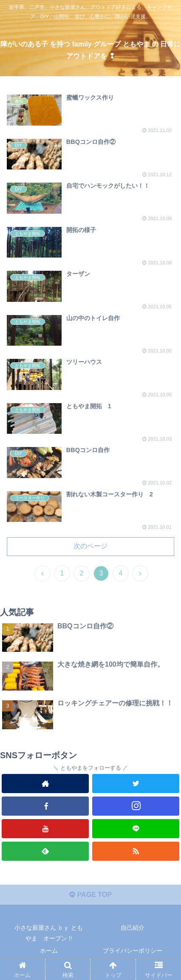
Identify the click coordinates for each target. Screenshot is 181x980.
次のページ (90, 546)
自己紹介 (133, 928)
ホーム (49, 951)
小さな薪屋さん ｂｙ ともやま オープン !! (49, 933)
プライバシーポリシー (133, 951)
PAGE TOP (90, 895)
